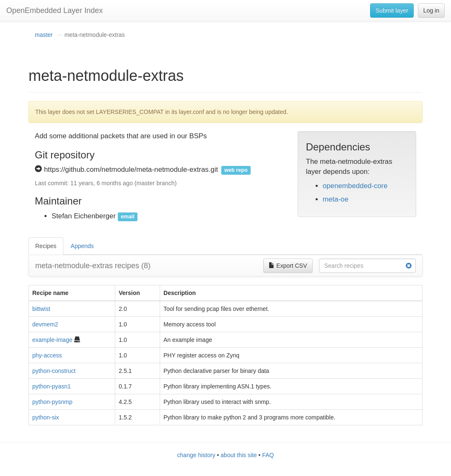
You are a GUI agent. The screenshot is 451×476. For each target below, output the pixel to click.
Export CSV (288, 266)
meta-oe (336, 199)
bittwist (41, 309)
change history (196, 455)
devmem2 (45, 324)
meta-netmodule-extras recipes (93, 266)
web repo (236, 170)
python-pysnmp (52, 402)
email (127, 217)
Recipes (46, 246)
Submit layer (392, 10)
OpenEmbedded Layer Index (54, 10)
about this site (238, 455)
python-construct (54, 371)
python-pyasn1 (52, 386)
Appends (82, 246)
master (44, 35)
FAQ (268, 455)
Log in (431, 10)
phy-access (47, 355)
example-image (52, 340)
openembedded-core (355, 186)
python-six (46, 417)
